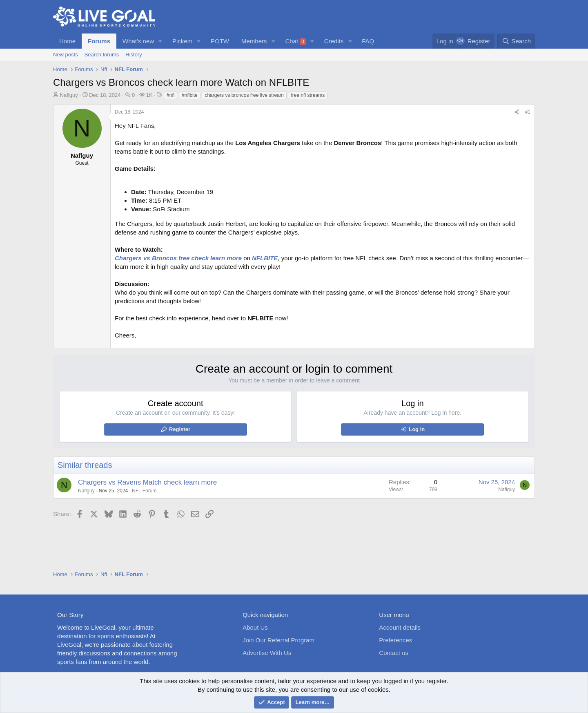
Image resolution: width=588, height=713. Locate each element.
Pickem (182, 41)
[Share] (517, 112)
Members (254, 41)
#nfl (170, 95)
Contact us (394, 653)
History (134, 55)
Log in (417, 429)
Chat (295, 41)
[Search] (516, 41)
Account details (400, 627)
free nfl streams (308, 95)
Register (180, 429)
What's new (138, 41)
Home (67, 41)
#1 (528, 112)
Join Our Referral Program (278, 640)
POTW (220, 41)
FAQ (368, 41)
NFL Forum (144, 491)
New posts (66, 55)
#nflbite (190, 95)
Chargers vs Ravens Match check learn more (147, 482)
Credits (334, 41)
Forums (99, 41)
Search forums (102, 55)
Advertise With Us (267, 653)
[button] (160, 41)
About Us (255, 627)
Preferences (395, 640)
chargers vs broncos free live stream (244, 95)
